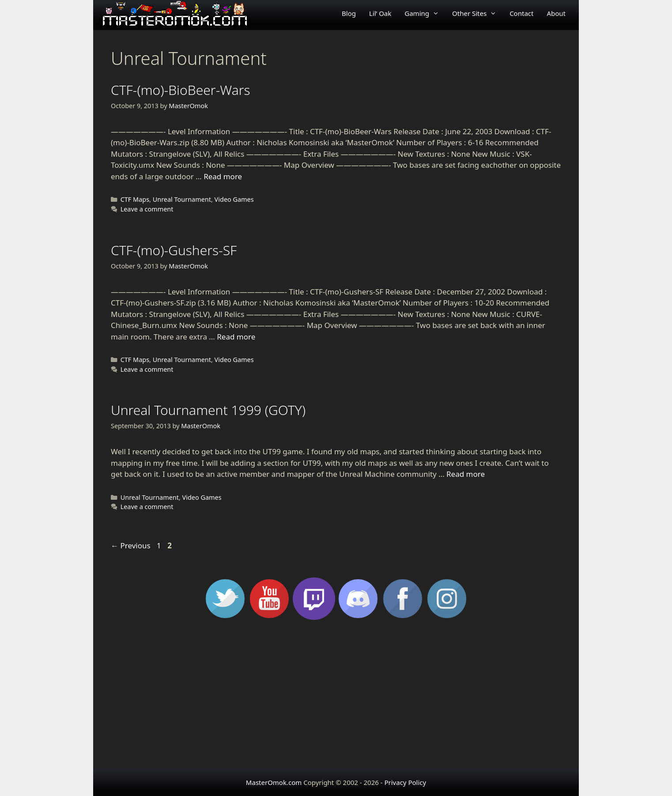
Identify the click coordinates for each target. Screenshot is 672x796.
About (556, 13)
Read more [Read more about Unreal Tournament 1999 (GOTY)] (466, 474)
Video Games (234, 199)
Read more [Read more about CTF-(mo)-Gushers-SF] (236, 337)
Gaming (425, 13)
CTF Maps (135, 199)
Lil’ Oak (380, 13)
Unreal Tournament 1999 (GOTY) (208, 410)
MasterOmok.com (274, 782)
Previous (131, 545)
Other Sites (478, 13)
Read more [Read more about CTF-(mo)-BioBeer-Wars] (223, 176)
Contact (521, 13)
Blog (349, 13)
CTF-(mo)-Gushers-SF (174, 250)
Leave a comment (147, 209)
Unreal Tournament (182, 199)
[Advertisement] (336, 698)
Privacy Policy (405, 782)
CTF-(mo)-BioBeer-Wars (181, 90)
